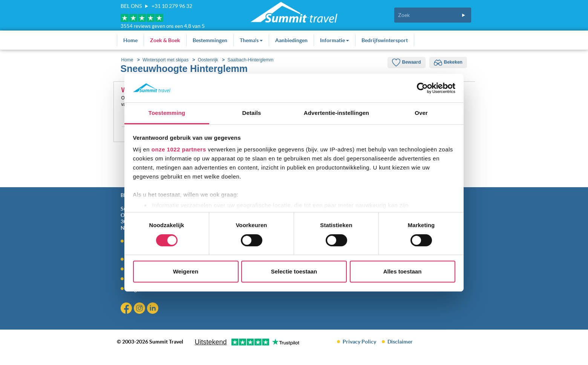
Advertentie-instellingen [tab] (336, 113)
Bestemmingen (210, 40)
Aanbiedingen (291, 40)
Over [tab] (421, 113)
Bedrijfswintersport (385, 40)
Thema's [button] (251, 40)
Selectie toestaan (294, 271)
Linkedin (154, 309)
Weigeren (186, 271)
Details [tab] (252, 113)
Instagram (140, 309)
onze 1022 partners (179, 149)
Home (130, 40)
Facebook (127, 309)
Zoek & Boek (165, 40)
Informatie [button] (335, 40)
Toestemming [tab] (167, 113)
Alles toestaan (403, 271)
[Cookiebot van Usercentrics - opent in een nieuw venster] (422, 88)
